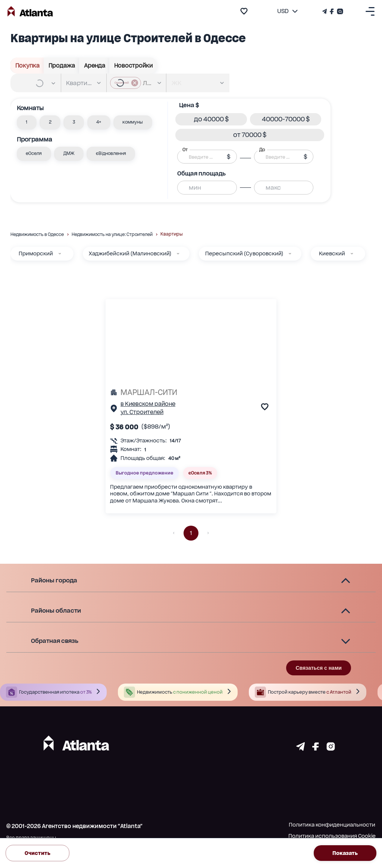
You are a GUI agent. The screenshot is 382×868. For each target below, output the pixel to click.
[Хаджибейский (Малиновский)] (178, 253)
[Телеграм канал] (325, 11)
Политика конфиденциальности (332, 825)
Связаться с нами (318, 668)
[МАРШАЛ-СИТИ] (191, 392)
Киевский (332, 253)
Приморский (36, 253)
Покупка (27, 66)
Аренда (94, 66)
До (262, 150)
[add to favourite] (244, 11)
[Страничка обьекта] (114, 410)
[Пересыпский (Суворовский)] (290, 253)
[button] (27, 122)
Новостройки (133, 66)
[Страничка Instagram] (339, 11)
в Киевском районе (148, 404)
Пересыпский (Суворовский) (244, 253)
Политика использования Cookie (332, 836)
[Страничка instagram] (331, 749)
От (185, 150)
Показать (345, 853)
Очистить (37, 853)
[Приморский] (60, 253)
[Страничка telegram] (300, 749)
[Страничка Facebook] (332, 11)
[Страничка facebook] (316, 749)
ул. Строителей (142, 412)
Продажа (62, 66)
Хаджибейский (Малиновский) (130, 253)
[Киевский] (352, 253)
